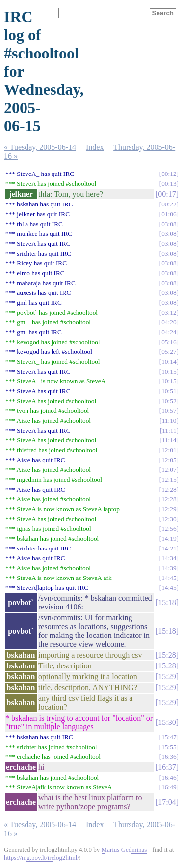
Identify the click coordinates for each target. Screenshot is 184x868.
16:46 (169, 777)
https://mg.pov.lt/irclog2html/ (41, 857)
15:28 (167, 655)
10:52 (169, 401)
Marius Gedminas (124, 850)
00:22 (169, 204)
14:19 (169, 538)
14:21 (169, 548)
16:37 (167, 767)
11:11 (169, 430)
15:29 (167, 677)
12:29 (169, 509)
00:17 (167, 194)
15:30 (167, 722)
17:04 (167, 802)
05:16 (169, 342)
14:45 (169, 578)
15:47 (169, 737)
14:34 (169, 558)
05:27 (169, 352)
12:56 (169, 529)
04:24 (169, 332)
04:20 (169, 322)
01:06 (169, 214)
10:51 (169, 391)
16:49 (169, 787)
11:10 (169, 420)
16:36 (169, 757)
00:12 (169, 174)
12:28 (169, 489)
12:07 (169, 470)
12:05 (169, 460)
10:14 (169, 362)
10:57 (169, 411)
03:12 (169, 312)
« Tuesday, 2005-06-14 (40, 147)
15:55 (169, 747)
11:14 (169, 440)
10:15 (169, 371)
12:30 (169, 519)
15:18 (167, 602)
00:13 (169, 184)
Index (95, 147)
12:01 (169, 450)
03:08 (169, 224)
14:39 (169, 568)
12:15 (169, 479)
